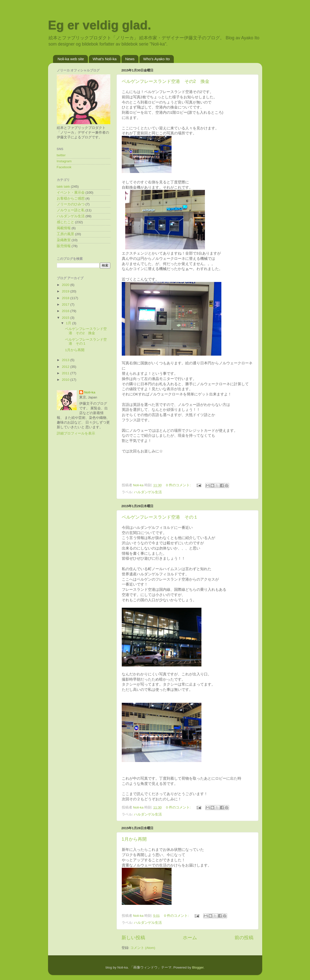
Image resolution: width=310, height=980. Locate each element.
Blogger (198, 967)
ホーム (190, 938)
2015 (66, 318)
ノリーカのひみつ (71, 204)
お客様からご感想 (71, 198)
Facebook (64, 167)
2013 (66, 360)
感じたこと (65, 222)
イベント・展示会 (71, 192)
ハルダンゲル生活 (148, 492)
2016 (66, 311)
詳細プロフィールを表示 (76, 433)
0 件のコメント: (179, 485)
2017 (66, 304)
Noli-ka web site (71, 59)
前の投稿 (244, 938)
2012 (66, 367)
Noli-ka (90, 392)
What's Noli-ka (105, 59)
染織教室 (64, 240)
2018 (66, 298)
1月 (69, 323)
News (130, 59)
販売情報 (64, 246)
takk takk (63, 187)
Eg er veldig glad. (100, 25)
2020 (66, 285)
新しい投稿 (133, 938)
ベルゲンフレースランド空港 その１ (160, 517)
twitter (61, 155)
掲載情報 (64, 228)
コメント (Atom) (143, 948)
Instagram (64, 161)
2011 (66, 373)
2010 (66, 380)
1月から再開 (134, 839)
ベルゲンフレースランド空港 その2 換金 (166, 81)
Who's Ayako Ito (156, 59)
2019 (66, 291)
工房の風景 (65, 234)
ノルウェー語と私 (71, 210)
